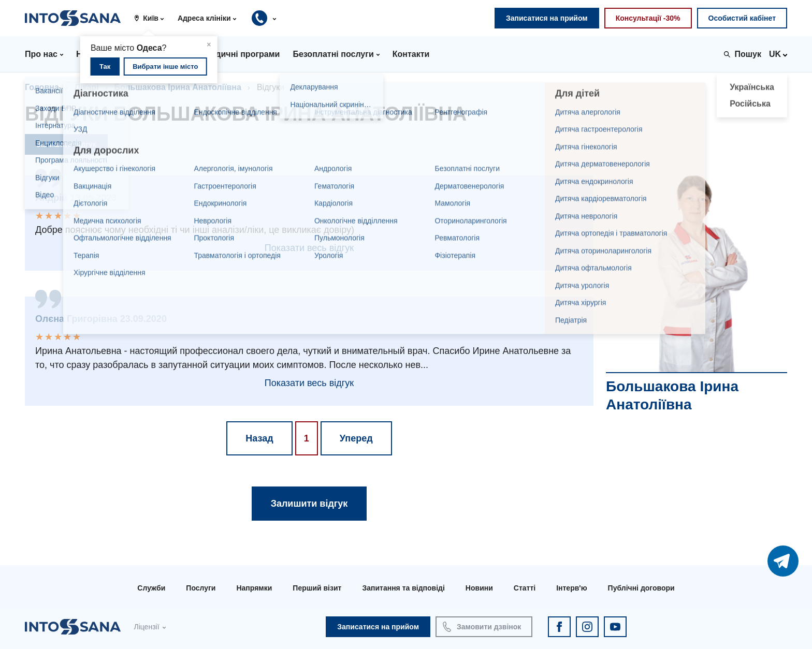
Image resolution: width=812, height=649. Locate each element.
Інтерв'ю (571, 588)
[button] (153, 18)
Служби (151, 588)
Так (105, 67)
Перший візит (317, 588)
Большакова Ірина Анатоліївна (178, 87)
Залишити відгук (66, 144)
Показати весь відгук (309, 248)
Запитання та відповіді (403, 588)
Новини (479, 588)
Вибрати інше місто (165, 67)
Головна (42, 87)
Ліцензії (146, 627)
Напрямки (254, 588)
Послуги (201, 588)
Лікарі (87, 87)
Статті (525, 588)
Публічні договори (641, 588)
